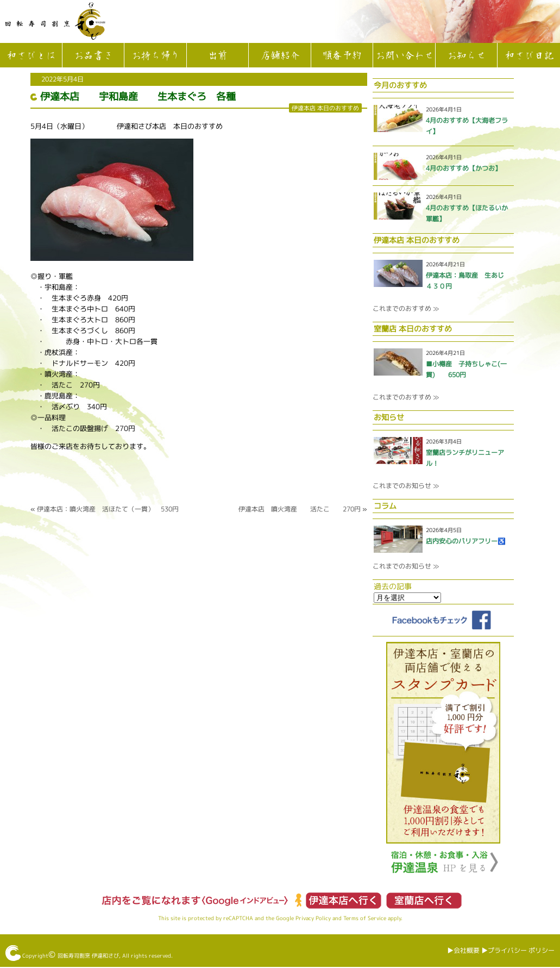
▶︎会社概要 (463, 950)
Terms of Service (365, 918)
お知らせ (466, 56)
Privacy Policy (313, 918)
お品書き (93, 56)
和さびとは (31, 56)
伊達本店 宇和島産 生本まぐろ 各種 (138, 96)
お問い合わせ (404, 56)
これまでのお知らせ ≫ (406, 486)
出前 (217, 56)
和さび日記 (529, 56)
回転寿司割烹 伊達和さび (88, 955)
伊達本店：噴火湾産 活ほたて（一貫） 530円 (108, 509)
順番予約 (342, 56)
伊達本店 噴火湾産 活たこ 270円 (300, 509)
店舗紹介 (280, 56)
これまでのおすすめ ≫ (406, 308)
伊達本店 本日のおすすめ (325, 108)
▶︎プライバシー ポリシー (518, 950)
